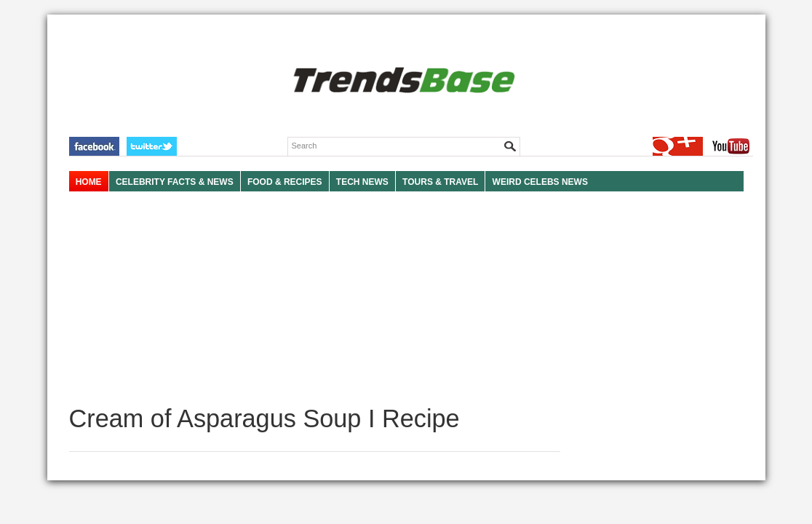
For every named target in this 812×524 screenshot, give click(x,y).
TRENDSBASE (402, 81)
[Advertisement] (315, 298)
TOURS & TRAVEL (440, 182)
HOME (89, 182)
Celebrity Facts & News (175, 182)
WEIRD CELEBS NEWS (540, 182)
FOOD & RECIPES (285, 182)
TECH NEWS (362, 182)
